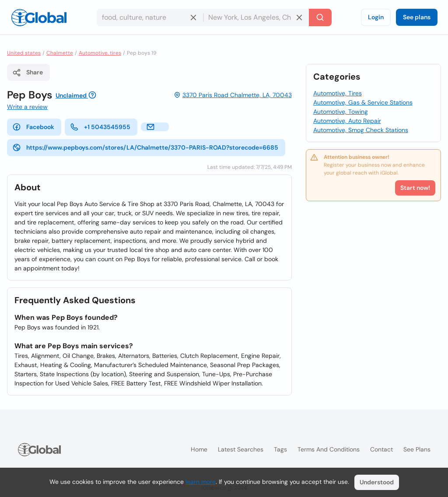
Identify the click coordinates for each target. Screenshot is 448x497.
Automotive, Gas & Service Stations (363, 102)
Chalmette (60, 53)
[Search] (320, 17)
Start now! (415, 188)
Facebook (33, 127)
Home (199, 449)
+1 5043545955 (100, 127)
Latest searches (241, 449)
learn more (201, 482)
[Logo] (39, 17)
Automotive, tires (100, 53)
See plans (417, 17)
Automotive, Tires (338, 93)
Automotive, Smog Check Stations (361, 130)
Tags (280, 449)
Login (376, 17)
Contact (381, 449)
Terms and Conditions (329, 449)
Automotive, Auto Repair (347, 121)
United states (24, 53)
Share (28, 73)
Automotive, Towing (341, 112)
